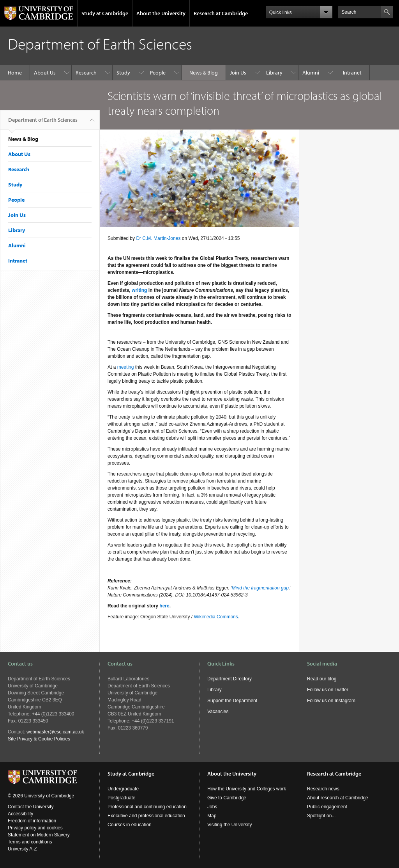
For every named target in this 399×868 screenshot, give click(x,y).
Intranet (352, 73)
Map (212, 816)
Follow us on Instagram (331, 701)
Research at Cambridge (221, 13)
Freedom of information (32, 821)
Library (274, 73)
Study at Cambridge (105, 13)
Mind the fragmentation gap (260, 588)
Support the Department (232, 701)
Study (123, 73)
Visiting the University (230, 825)
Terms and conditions (30, 842)
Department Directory (230, 679)
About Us (45, 73)
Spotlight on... (321, 816)
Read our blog (322, 679)
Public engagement (327, 807)
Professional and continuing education (147, 807)
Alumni (311, 73)
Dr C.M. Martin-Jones (158, 238)
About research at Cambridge (338, 798)
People (158, 73)
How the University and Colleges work (247, 789)
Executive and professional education (146, 816)
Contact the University (31, 807)
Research (86, 73)
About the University (161, 13)
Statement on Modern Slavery (39, 835)
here (164, 606)
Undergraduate (123, 789)
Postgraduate (121, 798)
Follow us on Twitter (328, 690)
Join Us (238, 73)
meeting (126, 367)
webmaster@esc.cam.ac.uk (55, 732)
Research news (323, 789)
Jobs (212, 807)
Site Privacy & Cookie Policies (39, 739)
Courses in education (130, 825)
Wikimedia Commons (216, 617)
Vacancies (218, 712)
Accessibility (20, 814)
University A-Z (22, 849)
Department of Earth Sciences (43, 123)
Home (15, 73)
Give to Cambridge (227, 798)
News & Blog (204, 73)
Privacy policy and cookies (35, 828)
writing (139, 290)
